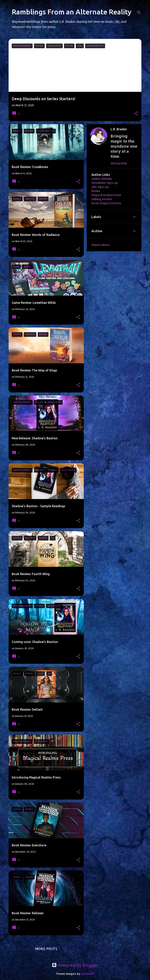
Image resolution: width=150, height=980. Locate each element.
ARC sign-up (100, 187)
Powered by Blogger (75, 965)
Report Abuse (101, 245)
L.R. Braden (119, 129)
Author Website (102, 179)
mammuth (88, 974)
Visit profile (119, 163)
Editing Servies (102, 199)
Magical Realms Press (106, 195)
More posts (46, 949)
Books (96, 191)
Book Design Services (106, 203)
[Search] (139, 12)
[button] (136, 114)
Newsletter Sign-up (105, 183)
